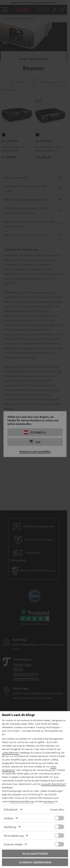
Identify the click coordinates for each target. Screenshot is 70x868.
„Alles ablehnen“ (11, 753)
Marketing (10, 827)
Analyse (9, 818)
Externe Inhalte (13, 844)
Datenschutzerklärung (22, 801)
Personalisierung (14, 836)
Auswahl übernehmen (35, 862)
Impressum (49, 801)
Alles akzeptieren (35, 853)
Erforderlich (11, 809)
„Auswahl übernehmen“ (54, 784)
